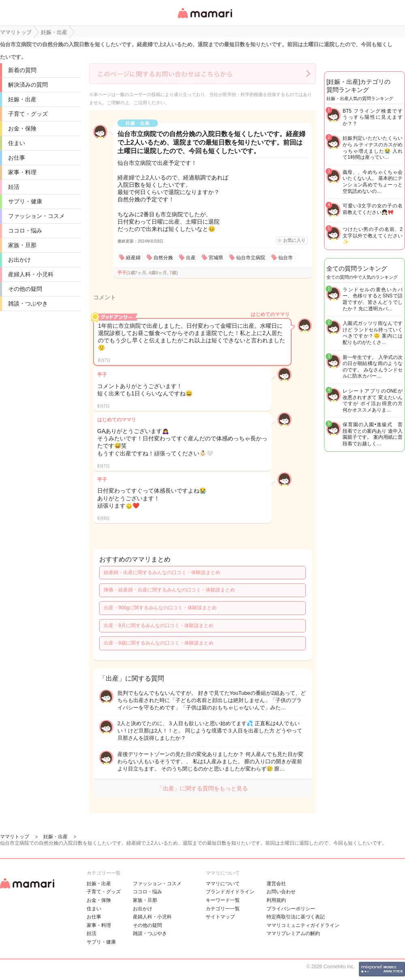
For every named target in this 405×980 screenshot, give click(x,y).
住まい (17, 143)
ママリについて (223, 884)
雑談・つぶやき (28, 303)
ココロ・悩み (25, 231)
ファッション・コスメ (36, 216)
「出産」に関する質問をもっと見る (202, 788)
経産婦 (133, 258)
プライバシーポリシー (291, 909)
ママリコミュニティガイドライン (303, 925)
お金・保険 (22, 128)
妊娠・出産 (22, 99)
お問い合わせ (281, 892)
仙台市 (286, 258)
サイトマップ (220, 917)
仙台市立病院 (251, 258)
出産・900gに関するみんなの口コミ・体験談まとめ (160, 608)
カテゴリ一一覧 (223, 909)
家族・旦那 (22, 245)
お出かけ (19, 260)
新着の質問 (22, 70)
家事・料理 (22, 172)
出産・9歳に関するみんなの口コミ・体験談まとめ (159, 643)
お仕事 (17, 158)
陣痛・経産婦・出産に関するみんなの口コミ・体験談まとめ (169, 590)
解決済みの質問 (28, 85)
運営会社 (276, 884)
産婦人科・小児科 (31, 274)
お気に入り (294, 240)
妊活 (14, 187)
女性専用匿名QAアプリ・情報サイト (205, 19)
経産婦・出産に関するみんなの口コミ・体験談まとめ (162, 572)
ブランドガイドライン (230, 892)
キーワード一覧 (223, 900)
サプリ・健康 (25, 201)
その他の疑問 (25, 289)
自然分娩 (163, 258)
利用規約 (276, 900)
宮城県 (216, 258)
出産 (191, 258)
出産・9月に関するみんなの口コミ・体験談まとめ (159, 626)
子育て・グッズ (28, 114)
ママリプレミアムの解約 (293, 933)
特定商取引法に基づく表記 (296, 917)
